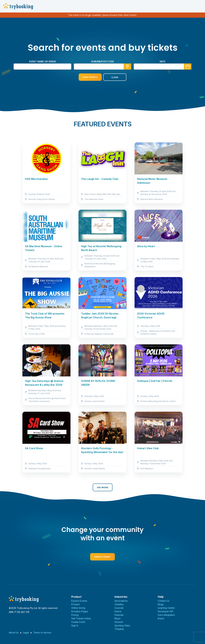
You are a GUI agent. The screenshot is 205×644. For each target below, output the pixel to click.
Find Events (90, 77)
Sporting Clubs (122, 625)
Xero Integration (166, 615)
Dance (118, 611)
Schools (119, 622)
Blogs (161, 604)
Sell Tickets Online (81, 618)
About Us (14, 633)
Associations (121, 601)
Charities (119, 604)
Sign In (75, 625)
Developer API (165, 611)
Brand (161, 618)
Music (118, 618)
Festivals (119, 615)
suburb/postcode (102, 61)
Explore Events (79, 601)
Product (75, 604)
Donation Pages (80, 611)
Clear (115, 77)
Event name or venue (43, 61)
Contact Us (164, 601)
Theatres (119, 629)
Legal (26, 633)
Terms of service (42, 633)
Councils (119, 608)
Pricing (75, 615)
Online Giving (78, 608)
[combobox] (102, 67)
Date (162, 61)
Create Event (102, 557)
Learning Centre (166, 608)
